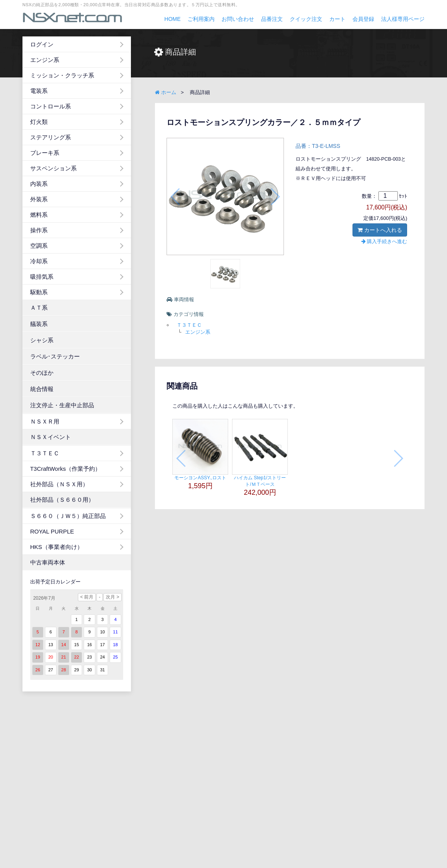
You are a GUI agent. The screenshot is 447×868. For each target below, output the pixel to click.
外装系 (39, 199)
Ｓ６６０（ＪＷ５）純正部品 (68, 516)
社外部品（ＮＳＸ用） (59, 484)
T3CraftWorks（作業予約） (65, 469)
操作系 (39, 230)
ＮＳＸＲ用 (45, 421)
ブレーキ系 (45, 153)
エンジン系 (45, 60)
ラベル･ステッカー (55, 356)
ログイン (42, 44)
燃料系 (39, 215)
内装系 (39, 184)
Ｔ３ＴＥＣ (45, 453)
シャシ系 (42, 340)
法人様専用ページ (403, 19)
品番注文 (272, 19)
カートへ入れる (380, 230)
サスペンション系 (53, 168)
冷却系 (39, 261)
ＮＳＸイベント (51, 437)
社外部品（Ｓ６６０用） (62, 500)
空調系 (39, 246)
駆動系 (39, 292)
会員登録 (363, 19)
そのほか (42, 373)
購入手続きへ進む (384, 241)
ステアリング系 (51, 137)
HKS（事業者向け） (57, 547)
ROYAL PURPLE (52, 531)
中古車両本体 (48, 562)
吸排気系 (42, 277)
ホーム (166, 92)
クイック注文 (306, 19)
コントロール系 (51, 106)
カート (337, 19)
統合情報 (42, 389)
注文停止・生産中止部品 (62, 405)
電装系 (39, 91)
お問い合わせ (238, 19)
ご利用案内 (201, 19)
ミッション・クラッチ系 (62, 75)
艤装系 (39, 324)
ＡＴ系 (39, 308)
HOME (172, 19)
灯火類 (39, 122)
